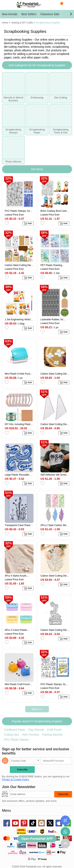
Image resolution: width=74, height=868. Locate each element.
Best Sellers (29, 14)
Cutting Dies (11, 735)
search (52, 5)
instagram (41, 823)
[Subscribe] (32, 794)
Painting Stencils (52, 735)
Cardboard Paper (15, 730)
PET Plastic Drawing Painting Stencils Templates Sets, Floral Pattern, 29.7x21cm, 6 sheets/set (52, 265)
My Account (68, 5)
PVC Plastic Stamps (16, 740)
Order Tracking (65, 820)
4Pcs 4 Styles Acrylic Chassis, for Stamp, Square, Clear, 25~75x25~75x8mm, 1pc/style (16, 576)
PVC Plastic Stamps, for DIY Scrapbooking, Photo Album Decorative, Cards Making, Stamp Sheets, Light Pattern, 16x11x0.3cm (54, 684)
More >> (37, 709)
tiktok (33, 823)
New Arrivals (10, 14)
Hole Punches (30, 735)
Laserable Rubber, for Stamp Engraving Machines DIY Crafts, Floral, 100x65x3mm (52, 319)
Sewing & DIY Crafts (22, 23)
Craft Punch (54, 730)
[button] (71, 14)
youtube (15, 823)
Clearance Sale (50, 14)
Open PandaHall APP (37, 839)
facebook (7, 823)
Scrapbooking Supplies (48, 23)
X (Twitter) (50, 823)
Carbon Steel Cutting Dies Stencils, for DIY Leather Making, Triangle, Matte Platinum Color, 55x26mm (54, 424)
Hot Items (37, 169)
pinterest (24, 823)
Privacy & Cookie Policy (15, 779)
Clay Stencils (36, 730)
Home (5, 23)
